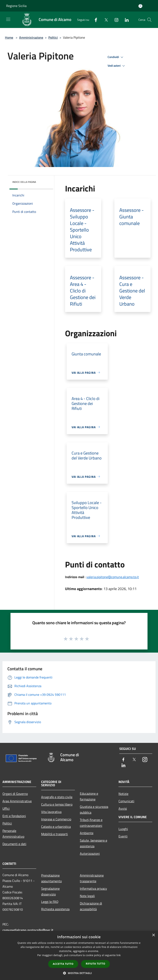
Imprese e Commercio (56, 819)
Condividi (116, 57)
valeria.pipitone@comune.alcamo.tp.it (113, 577)
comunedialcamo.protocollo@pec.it (28, 930)
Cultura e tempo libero (57, 804)
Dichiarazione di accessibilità (91, 906)
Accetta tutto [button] (63, 964)
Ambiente (87, 833)
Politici (53, 37)
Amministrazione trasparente (92, 878)
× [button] (153, 935)
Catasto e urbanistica (56, 827)
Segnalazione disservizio (50, 891)
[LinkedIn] (125, 20)
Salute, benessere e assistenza (94, 843)
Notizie (123, 794)
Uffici (6, 808)
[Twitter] (105, 20)
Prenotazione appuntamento (51, 878)
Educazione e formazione (89, 796)
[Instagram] (115, 20)
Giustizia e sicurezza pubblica (94, 810)
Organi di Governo (15, 794)
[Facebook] (94, 20)
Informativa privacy (93, 888)
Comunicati (126, 801)
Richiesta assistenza (55, 909)
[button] (79, 973)
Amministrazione (31, 37)
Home (9, 37)
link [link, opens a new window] (119, 955)
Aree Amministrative (17, 801)
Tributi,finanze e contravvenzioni (91, 823)
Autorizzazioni (90, 854)
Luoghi (123, 829)
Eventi (123, 836)
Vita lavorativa (51, 812)
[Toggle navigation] (8, 19)
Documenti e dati (14, 844)
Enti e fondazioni (14, 816)
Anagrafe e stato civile (57, 797)
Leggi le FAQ (50, 902)
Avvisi (123, 808)
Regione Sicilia (16, 6)
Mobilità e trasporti (55, 834)
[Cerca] (149, 20)
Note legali (87, 896)
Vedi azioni (117, 66)
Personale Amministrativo (13, 834)
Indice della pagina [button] (24, 182)
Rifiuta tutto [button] (96, 964)
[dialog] (79, 955)
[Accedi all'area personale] (140, 6)
